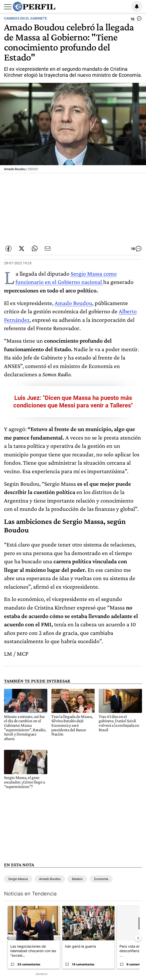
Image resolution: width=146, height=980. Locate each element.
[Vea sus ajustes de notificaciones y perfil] (137, 7)
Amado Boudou (73, 303)
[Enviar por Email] (48, 249)
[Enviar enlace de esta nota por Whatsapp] (35, 249)
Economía (101, 879)
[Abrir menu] (8, 7)
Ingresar (124, 7)
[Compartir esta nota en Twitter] (22, 249)
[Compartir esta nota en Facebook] (9, 249)
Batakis (77, 879)
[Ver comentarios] (136, 20)
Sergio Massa (18, 879)
